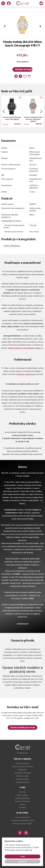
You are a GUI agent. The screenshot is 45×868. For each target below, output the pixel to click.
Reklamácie (23, 770)
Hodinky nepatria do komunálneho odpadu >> (26, 348)
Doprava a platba (22, 764)
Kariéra (22, 804)
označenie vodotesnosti (25, 374)
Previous (4, 111)
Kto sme (23, 792)
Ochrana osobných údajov (22, 824)
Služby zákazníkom (22, 798)
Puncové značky (22, 776)
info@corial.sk (22, 753)
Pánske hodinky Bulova (12, 246)
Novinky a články (22, 779)
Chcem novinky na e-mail (22, 727)
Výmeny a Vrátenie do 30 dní (23, 767)
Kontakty (23, 808)
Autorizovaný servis (22, 801)
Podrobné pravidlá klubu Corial (22, 820)
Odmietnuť (22, 861)
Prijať (23, 856)
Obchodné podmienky (23, 773)
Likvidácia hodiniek (22, 782)
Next (41, 111)
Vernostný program (22, 817)
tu (31, 850)
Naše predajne (22, 795)
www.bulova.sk (23, 624)
